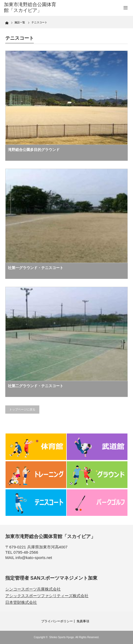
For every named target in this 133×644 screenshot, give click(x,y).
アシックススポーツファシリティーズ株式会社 (47, 596)
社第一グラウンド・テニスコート (36, 268)
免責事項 (83, 621)
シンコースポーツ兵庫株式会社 (33, 589)
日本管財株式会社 (21, 602)
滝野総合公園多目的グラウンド (34, 150)
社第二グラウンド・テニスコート (36, 386)
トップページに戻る (22, 409)
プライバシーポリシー (57, 621)
